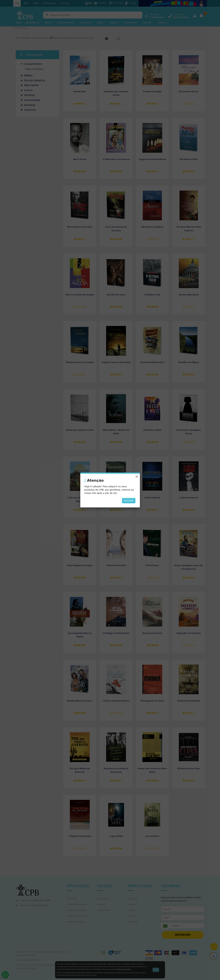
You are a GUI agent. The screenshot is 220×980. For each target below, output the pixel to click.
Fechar (129, 501)
